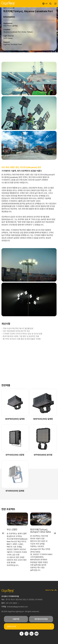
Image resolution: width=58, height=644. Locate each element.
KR (46, 4)
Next (55, 533)
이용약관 (16, 619)
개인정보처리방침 (41, 619)
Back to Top (49, 590)
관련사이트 (12, 626)
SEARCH (51, 4)
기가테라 (8, 4)
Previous (3, 533)
